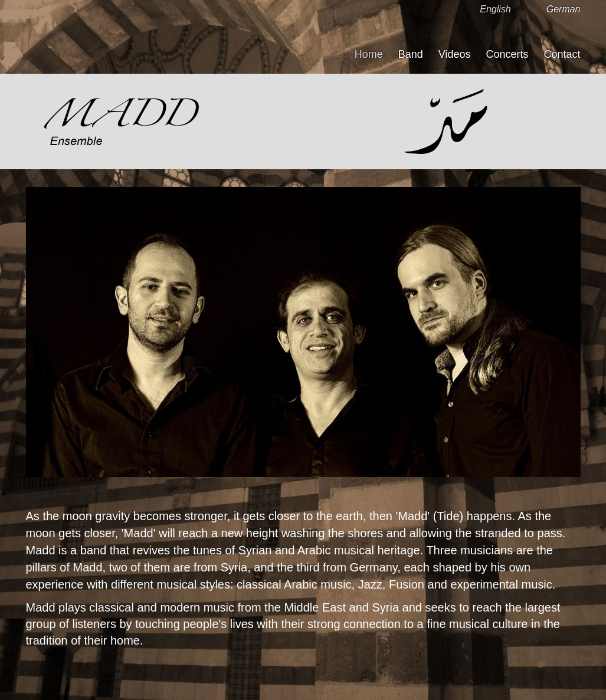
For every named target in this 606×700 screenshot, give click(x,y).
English (495, 9)
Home (369, 54)
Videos (455, 54)
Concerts (507, 54)
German (564, 9)
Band (411, 54)
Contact (562, 54)
